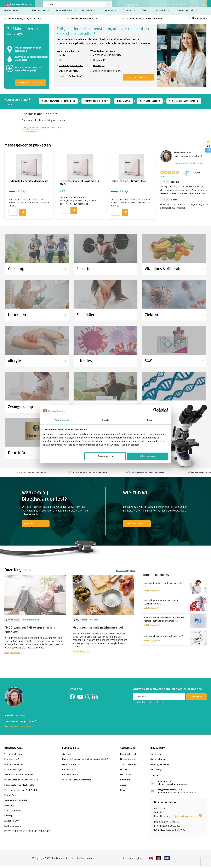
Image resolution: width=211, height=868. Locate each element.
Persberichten (69, 772)
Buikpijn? (64, 62)
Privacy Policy (11, 797)
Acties (123, 787)
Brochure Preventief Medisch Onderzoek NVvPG (85, 761)
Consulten (129, 12)
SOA (146, 12)
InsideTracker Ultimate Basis (129, 183)
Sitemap (8, 818)
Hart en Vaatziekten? (71, 78)
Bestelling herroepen (160, 766)
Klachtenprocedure (13, 828)
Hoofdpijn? (99, 68)
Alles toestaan (148, 456)
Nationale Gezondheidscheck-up (28, 183)
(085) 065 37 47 (165, 784)
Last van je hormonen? (71, 68)
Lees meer (9, 106)
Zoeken (109, 4)
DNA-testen (109, 12)
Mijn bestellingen (158, 761)
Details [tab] (105, 420)
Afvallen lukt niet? (69, 73)
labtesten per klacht (187, 12)
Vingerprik (163, 12)
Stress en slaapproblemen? (107, 73)
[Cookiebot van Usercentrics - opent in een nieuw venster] (155, 410)
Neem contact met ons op (188, 166)
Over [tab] (150, 420)
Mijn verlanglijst (157, 772)
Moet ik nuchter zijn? (14, 766)
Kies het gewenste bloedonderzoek (58, 103)
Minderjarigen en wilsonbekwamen (21, 782)
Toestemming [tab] (62, 420)
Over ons (67, 756)
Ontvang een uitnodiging (96, 103)
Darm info (89, 12)
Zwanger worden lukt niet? (107, 57)
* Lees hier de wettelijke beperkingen (148, 704)
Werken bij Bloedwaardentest (77, 782)
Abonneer (196, 699)
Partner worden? (70, 777)
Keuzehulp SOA (12, 823)
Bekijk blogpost (13, 654)
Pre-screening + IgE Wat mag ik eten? (79, 185)
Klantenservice (178, 4)
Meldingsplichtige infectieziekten (20, 787)
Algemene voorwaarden (16, 802)
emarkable (90, 861)
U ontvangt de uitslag (150, 103)
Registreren (155, 756)
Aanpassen (105, 456)
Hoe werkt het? (12, 761)
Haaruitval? (99, 62)
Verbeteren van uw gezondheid (184, 103)
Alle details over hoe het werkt (19, 777)
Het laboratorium (71, 766)
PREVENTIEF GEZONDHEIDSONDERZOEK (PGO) (27, 833)
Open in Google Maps (188, 819)
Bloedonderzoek (14, 12)
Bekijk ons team (134, 526)
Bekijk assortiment (31, 85)
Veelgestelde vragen (14, 756)
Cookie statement (13, 813)
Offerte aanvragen (158, 4)
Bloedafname (124, 103)
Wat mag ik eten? (66, 12)
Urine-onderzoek (40, 12)
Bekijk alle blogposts (126, 573)
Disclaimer (9, 807)
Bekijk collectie (31, 134)
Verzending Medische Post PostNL (21, 792)
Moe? (62, 57)
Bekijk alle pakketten (139, 79)
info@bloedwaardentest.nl (170, 792)
